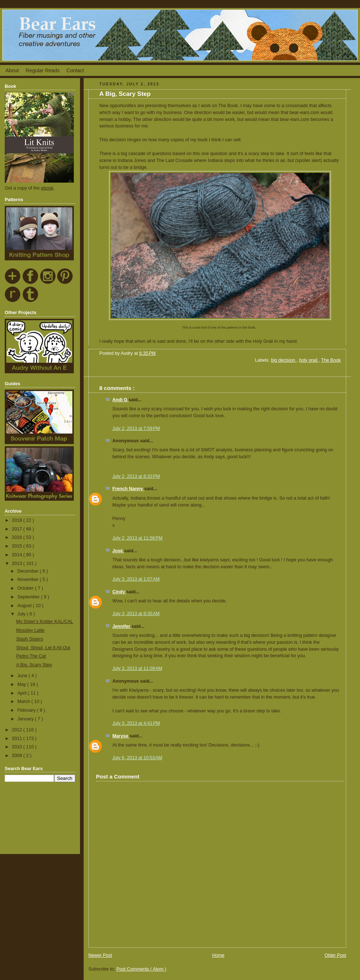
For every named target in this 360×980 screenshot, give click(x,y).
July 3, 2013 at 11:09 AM (137, 668)
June (23, 676)
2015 (18, 546)
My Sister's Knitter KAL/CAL (45, 622)
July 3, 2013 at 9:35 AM (136, 614)
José (118, 551)
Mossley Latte (31, 630)
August (25, 606)
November (29, 580)
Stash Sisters (30, 639)
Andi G (121, 400)
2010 (18, 747)
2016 (18, 537)
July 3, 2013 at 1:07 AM (136, 579)
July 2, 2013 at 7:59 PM (136, 428)
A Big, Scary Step (34, 665)
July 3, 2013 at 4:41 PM (136, 723)
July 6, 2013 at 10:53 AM (137, 758)
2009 (18, 756)
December (29, 571)
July (22, 614)
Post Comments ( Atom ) (141, 969)
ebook (47, 188)
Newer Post (100, 955)
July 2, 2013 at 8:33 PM (136, 476)
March (25, 702)
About (12, 70)
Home (218, 955)
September (29, 597)
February (27, 710)
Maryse (121, 736)
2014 (18, 555)
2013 (18, 564)
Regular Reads (42, 70)
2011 (18, 739)
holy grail (309, 360)
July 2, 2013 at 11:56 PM (137, 538)
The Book (331, 360)
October (26, 588)
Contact (75, 70)
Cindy (119, 592)
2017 (18, 529)
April (23, 693)
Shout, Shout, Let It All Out (43, 648)
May (22, 684)
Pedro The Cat (31, 656)
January (26, 719)
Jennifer (122, 626)
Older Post (335, 955)
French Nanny (128, 489)
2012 (18, 730)
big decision (284, 360)
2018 (18, 520)
